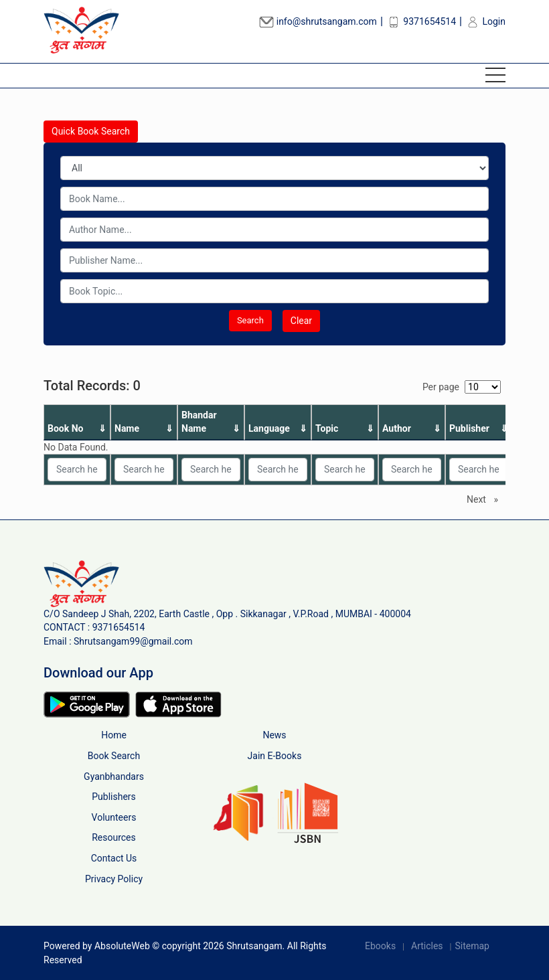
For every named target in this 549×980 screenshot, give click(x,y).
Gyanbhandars (114, 777)
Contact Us (114, 858)
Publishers (114, 797)
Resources (114, 837)
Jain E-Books (275, 756)
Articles (427, 946)
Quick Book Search (91, 131)
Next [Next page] (486, 499)
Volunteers (114, 817)
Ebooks (380, 946)
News (274, 735)
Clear (301, 321)
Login (485, 21)
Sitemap (472, 946)
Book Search (114, 756)
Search (250, 320)
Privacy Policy (114, 879)
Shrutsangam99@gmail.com (133, 641)
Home (114, 735)
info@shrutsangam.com (318, 21)
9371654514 (421, 21)
